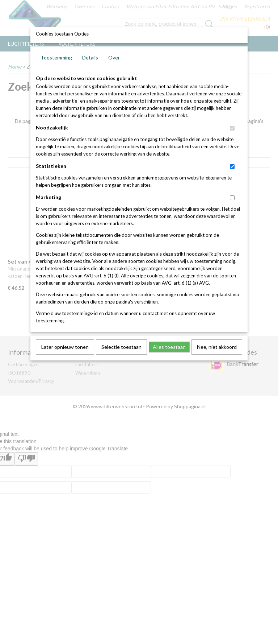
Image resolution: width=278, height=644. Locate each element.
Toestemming (56, 57)
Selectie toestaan (121, 347)
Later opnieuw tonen (65, 347)
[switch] (232, 128)
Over (114, 57)
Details (90, 57)
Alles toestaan (169, 347)
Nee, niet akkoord (217, 347)
